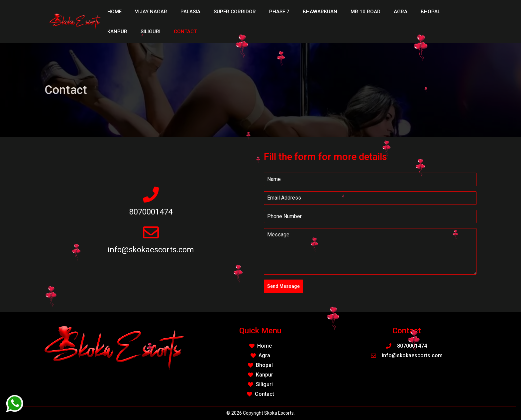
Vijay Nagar (151, 12)
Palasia (190, 12)
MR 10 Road (365, 12)
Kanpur (117, 32)
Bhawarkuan (320, 12)
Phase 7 (279, 12)
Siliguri (151, 32)
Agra (401, 12)
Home (114, 12)
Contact (185, 32)
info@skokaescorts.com (151, 250)
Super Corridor (235, 12)
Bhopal (430, 12)
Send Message (283, 286)
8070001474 (151, 212)
